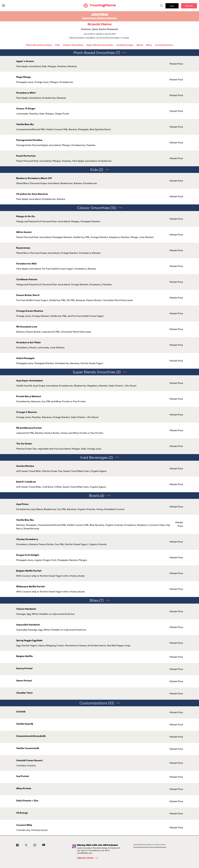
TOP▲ (124, 53)
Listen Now (88, 858)
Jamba (100, 14)
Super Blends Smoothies (100, 45)
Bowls (140, 45)
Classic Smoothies (73, 45)
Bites (149, 45)
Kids (58, 45)
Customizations (164, 45)
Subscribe (189, 6)
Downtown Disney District (99, 18)
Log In (172, 6)
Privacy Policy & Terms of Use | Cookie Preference (150, 847)
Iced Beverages (125, 45)
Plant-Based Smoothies (39, 45)
